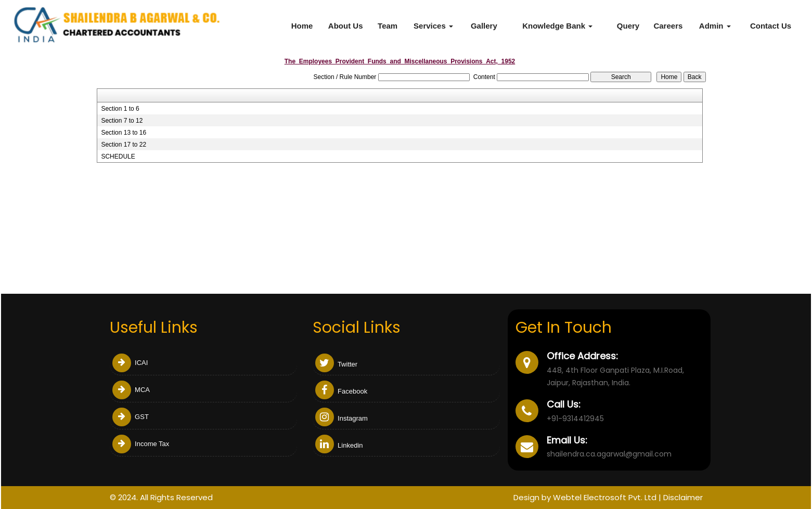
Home (302, 26)
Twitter (337, 364)
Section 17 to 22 (124, 145)
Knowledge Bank (557, 26)
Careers (668, 26)
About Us (346, 26)
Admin (715, 26)
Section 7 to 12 (122, 121)
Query (628, 26)
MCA (131, 390)
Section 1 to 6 (120, 109)
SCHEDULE (118, 156)
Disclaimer (683, 497)
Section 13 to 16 (124, 133)
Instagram (341, 418)
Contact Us (771, 26)
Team (388, 26)
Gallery (484, 26)
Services (433, 26)
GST (131, 417)
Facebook (341, 391)
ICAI (130, 363)
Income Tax (141, 444)
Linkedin (339, 445)
